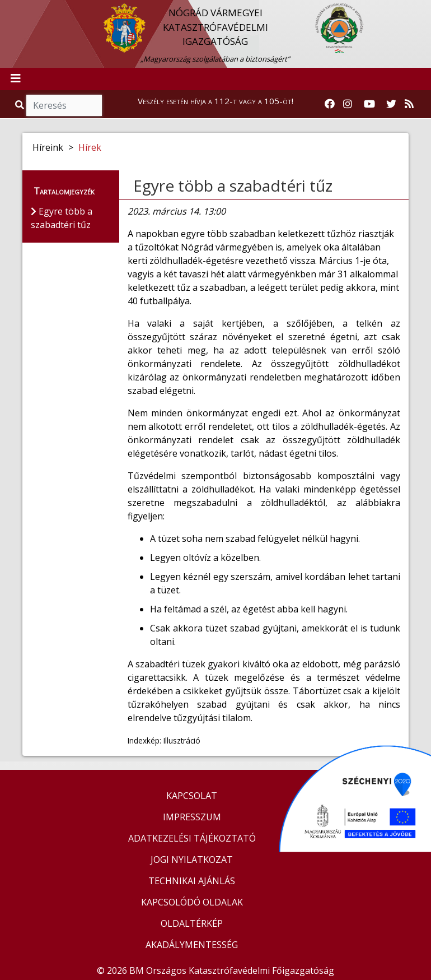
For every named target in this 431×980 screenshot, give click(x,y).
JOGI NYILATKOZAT (192, 860)
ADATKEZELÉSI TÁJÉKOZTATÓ (192, 838)
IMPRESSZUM (192, 817)
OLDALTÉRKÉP (192, 923)
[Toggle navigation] (16, 79)
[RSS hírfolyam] (409, 104)
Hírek (90, 147)
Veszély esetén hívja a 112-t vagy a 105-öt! (215, 101)
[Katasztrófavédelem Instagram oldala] (348, 104)
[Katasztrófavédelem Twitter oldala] (391, 104)
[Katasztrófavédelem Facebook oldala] (330, 104)
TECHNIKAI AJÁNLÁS (192, 881)
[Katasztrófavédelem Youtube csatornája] (369, 104)
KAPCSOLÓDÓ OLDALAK (192, 902)
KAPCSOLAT (192, 796)
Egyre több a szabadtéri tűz (233, 185)
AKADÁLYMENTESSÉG (192, 945)
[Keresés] (64, 105)
